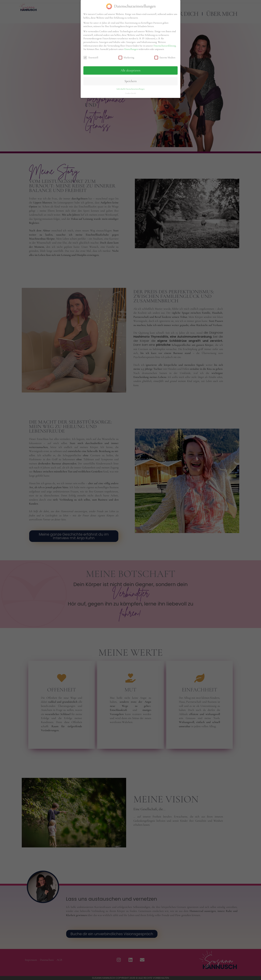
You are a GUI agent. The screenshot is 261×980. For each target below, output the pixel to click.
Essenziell (91, 57)
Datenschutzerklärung (165, 46)
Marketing (126, 57)
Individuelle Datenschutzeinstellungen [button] (130, 89)
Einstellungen (131, 49)
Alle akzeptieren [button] (130, 70)
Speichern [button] (131, 81)
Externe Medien (165, 57)
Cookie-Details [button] (131, 93)
